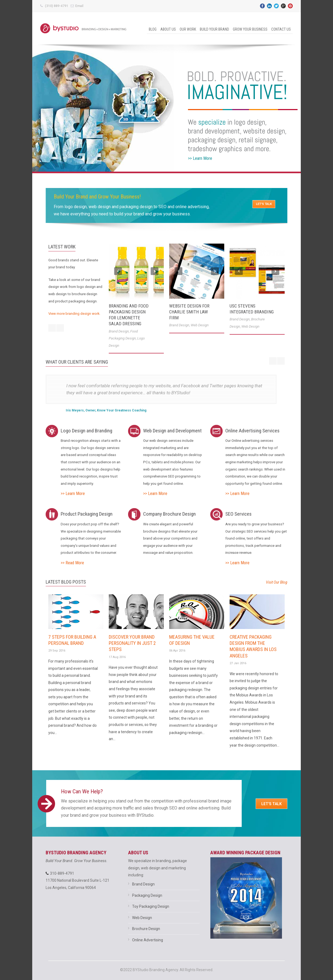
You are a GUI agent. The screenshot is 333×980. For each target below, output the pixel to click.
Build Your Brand (214, 29)
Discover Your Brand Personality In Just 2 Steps (132, 643)
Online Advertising (148, 940)
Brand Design (119, 331)
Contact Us (281, 29)
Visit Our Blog (277, 582)
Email (79, 6)
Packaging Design (147, 895)
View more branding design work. (74, 314)
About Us (168, 29)
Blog (153, 29)
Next (155, 271)
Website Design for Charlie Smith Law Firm (189, 312)
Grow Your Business (250, 29)
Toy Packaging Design (151, 906)
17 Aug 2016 (117, 657)
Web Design (200, 325)
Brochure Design (146, 929)
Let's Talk (272, 804)
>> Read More (72, 563)
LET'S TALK (264, 204)
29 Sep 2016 (57, 651)
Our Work (188, 29)
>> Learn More (73, 493)
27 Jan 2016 (238, 663)
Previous (118, 271)
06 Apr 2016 (177, 651)
